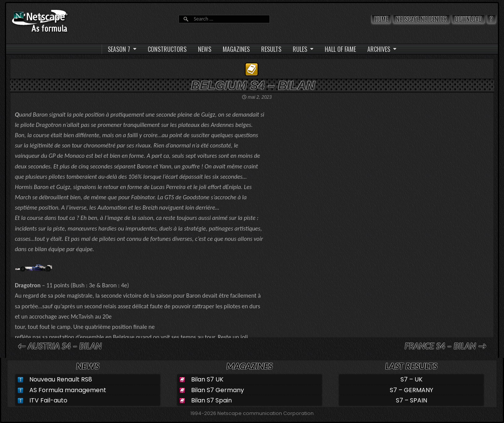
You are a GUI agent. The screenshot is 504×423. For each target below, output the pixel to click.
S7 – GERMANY (411, 390)
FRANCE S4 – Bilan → (446, 346)
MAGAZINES (236, 49)
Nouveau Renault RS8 (61, 379)
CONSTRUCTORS (167, 49)
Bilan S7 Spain (211, 400)
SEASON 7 (119, 49)
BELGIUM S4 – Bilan (253, 85)
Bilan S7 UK (207, 379)
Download (468, 19)
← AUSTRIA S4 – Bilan (60, 346)
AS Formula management (68, 390)
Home (381, 19)
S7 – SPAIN (411, 400)
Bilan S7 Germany (218, 390)
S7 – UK (411, 379)
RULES (300, 49)
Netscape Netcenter (421, 19)
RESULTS (271, 49)
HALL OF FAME (340, 49)
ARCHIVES (379, 49)
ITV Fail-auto (48, 400)
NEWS (205, 49)
